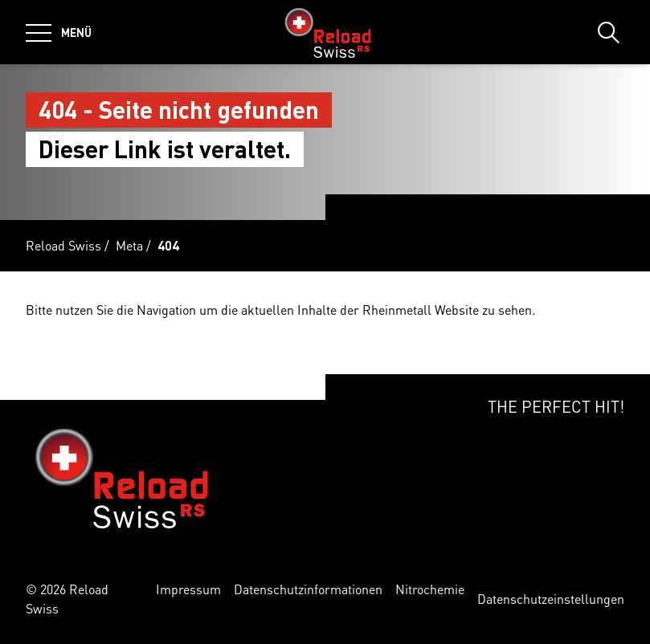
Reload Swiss (63, 245)
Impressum (188, 589)
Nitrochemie (430, 589)
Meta (129, 245)
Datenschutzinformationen (308, 589)
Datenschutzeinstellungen (551, 599)
